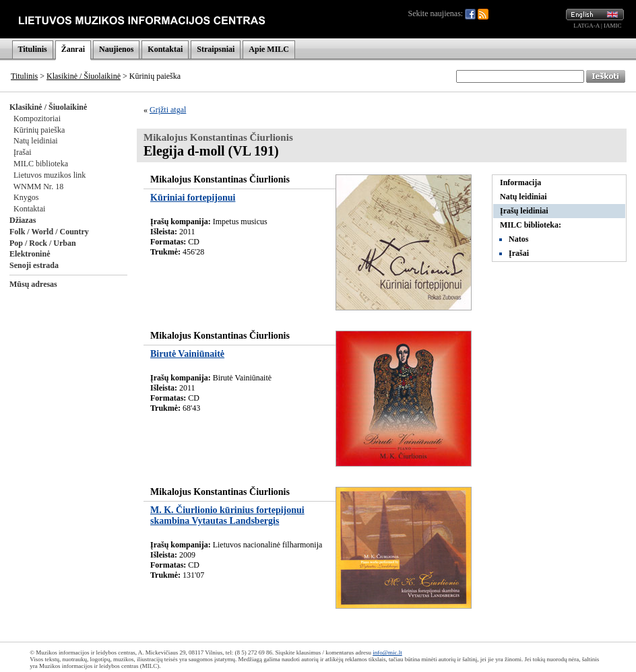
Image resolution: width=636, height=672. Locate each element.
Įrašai (23, 152)
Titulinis (33, 49)
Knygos (26, 197)
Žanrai (73, 49)
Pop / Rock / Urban (43, 243)
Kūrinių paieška (39, 130)
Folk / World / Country (49, 232)
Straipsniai (216, 49)
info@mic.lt (387, 652)
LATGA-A (586, 26)
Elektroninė (30, 254)
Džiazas (23, 220)
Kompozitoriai (37, 119)
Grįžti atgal (168, 110)
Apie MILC (269, 49)
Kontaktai (165, 49)
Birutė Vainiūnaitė (187, 354)
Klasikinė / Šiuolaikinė (84, 76)
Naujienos (116, 49)
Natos (518, 239)
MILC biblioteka (41, 164)
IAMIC (613, 26)
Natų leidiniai (36, 141)
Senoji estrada (34, 265)
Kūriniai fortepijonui (193, 198)
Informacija (520, 182)
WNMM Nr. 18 (38, 187)
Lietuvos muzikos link (50, 175)
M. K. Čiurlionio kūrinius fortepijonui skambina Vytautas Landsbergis (227, 515)
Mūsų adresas (33, 284)
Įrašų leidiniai (524, 211)
